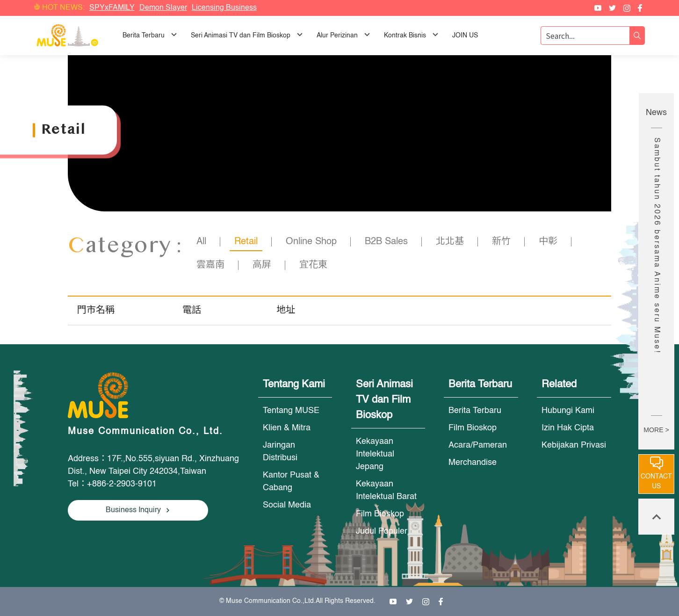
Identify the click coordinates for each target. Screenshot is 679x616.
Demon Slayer (163, 8)
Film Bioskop (380, 514)
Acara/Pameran (478, 445)
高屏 (262, 265)
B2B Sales (386, 242)
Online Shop (311, 242)
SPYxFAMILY (112, 8)
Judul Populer (382, 531)
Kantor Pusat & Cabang (291, 482)
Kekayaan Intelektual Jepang (375, 454)
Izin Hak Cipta (568, 428)
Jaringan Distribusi (280, 452)
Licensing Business (224, 8)
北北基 (450, 242)
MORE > (656, 430)
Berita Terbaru (475, 411)
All (201, 242)
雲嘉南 (210, 265)
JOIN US (465, 36)
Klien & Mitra (287, 428)
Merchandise (473, 463)
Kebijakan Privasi (574, 445)
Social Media (287, 505)
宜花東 (313, 265)
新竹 (501, 242)
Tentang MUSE (291, 411)
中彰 (548, 242)
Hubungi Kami (568, 411)
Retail (246, 242)
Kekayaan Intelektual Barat (386, 490)
